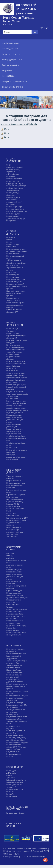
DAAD (9, 511)
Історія (9, 165)
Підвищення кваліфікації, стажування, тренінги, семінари (16, 305)
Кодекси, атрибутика (14, 179)
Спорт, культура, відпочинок (17, 609)
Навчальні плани (13, 277)
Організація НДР (13, 371)
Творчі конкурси (12, 707)
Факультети (11, 237)
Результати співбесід (14, 719)
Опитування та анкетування (17, 251)
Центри (9, 242)
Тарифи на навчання (14, 672)
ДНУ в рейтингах (13, 174)
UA (42, 28)
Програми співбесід (14, 745)
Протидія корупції (13, 214)
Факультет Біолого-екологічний (15, 124)
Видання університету (15, 789)
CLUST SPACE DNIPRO (14, 825)
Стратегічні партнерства (16, 495)
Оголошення (11, 331)
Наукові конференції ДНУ (16, 385)
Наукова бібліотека (14, 434)
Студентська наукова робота (17, 410)
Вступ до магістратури (15, 703)
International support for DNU (17, 518)
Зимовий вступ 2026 (14, 666)
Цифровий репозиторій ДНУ (17, 598)
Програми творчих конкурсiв (17, 696)
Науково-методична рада (16, 249)
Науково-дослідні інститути (17, 340)
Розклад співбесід (13, 715)
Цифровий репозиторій (15, 284)
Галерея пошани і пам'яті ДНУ (17, 808)
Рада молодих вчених (15, 413)
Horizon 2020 (11, 513)
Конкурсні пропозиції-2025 (16, 654)
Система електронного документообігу (21, 848)
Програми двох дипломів (16, 279)
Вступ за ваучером (13, 754)
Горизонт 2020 (12, 448)
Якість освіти (11, 247)
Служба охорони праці (15, 207)
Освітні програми (13, 275)
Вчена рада (11, 455)
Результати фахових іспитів (17, 717)
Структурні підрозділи (15, 184)
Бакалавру (10, 553)
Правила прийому (13, 680)
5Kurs (6, 137)
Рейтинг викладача (13, 851)
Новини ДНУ (11, 771)
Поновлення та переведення (17, 743)
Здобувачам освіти (14, 548)
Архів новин (11, 778)
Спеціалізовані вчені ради (16, 436)
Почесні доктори (13, 181)
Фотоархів (10, 792)
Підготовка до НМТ (14, 668)
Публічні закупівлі (13, 198)
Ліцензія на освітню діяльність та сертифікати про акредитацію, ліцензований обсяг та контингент (16, 266)
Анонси (9, 775)
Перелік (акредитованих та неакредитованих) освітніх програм (17, 686)
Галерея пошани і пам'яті (16, 813)
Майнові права (12, 200)
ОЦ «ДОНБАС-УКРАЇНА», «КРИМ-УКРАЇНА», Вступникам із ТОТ (16, 749)
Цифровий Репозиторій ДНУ (35, 851)
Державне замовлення (15, 682)
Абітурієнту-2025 (13, 677)
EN (47, 28)
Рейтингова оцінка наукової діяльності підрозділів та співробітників (17, 380)
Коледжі (9, 240)
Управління (11, 172)
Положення (11, 176)
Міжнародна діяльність (14, 471)
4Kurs (6, 133)
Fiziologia (33, 124)
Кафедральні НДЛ (13, 343)
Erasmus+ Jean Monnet (15, 509)
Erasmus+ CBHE (13, 504)
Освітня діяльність (13, 233)
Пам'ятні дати (12, 796)
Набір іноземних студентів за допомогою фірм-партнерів (16, 523)
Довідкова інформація (15, 188)
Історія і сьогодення (14, 160)
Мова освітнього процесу (16, 291)
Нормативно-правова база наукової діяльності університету (16, 366)
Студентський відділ (14, 591)
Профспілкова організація (16, 186)
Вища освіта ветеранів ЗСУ (17, 705)
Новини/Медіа (15, 767)
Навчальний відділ (13, 254)
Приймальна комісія (14, 675)
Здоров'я (10, 607)
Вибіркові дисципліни (14, 282)
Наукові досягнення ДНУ (16, 361)
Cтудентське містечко (15, 621)
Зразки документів (13, 300)
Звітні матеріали (13, 191)
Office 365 (8, 854)
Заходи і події (11, 537)
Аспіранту (10, 558)
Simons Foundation (13, 516)
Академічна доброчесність (16, 457)
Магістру (10, 556)
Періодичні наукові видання (17, 450)
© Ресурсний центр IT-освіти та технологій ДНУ (24, 857)
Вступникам (14, 645)
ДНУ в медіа (11, 773)
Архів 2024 (10, 756)
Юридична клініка (13, 623)
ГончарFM (10, 794)
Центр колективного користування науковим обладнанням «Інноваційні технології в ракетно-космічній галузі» (16, 350)
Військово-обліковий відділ (17, 211)
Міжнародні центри (14, 527)
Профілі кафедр (13, 245)
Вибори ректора (12, 216)
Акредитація (11, 272)
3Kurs (6, 129)
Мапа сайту (44, 848)
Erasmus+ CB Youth (14, 506)
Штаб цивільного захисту (16, 209)
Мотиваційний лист (14, 670)
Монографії (11, 452)
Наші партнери (12, 497)
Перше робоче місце (14, 612)
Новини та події (12, 329)
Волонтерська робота (15, 614)
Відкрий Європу (12, 628)
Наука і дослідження (15, 324)
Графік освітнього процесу (16, 626)
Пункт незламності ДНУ (15, 630)
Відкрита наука (12, 459)
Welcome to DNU (13, 534)
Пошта (17, 854)
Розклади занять (13, 298)
